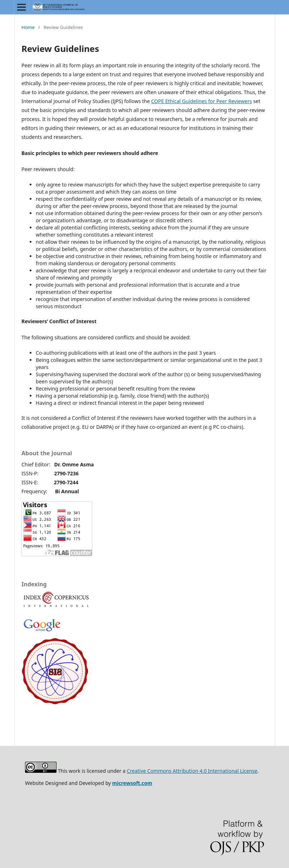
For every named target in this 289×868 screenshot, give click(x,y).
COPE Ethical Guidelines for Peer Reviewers (202, 101)
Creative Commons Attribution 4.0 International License (192, 771)
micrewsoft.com (132, 783)
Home (28, 27)
